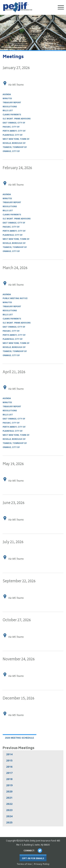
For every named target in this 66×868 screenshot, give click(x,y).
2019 (9, 785)
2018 (9, 779)
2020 (9, 791)
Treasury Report (12, 103)
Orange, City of (11, 151)
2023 (9, 810)
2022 (9, 804)
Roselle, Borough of (14, 143)
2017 (9, 773)
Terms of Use (24, 864)
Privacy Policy (42, 864)
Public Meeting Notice (15, 298)
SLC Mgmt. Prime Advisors (17, 119)
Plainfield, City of (13, 135)
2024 (9, 816)
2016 (9, 767)
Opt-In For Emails (33, 858)
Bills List (8, 111)
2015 (9, 760)
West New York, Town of (16, 139)
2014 (9, 754)
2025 (9, 822)
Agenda (7, 94)
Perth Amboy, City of (14, 131)
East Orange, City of (14, 123)
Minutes (7, 99)
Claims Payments (12, 115)
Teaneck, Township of (15, 147)
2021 (9, 798)
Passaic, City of (11, 127)
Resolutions (10, 107)
